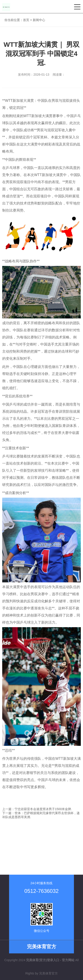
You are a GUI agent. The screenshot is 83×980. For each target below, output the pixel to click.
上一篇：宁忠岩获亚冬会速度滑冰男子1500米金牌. (37, 809)
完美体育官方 (48, 973)
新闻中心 (39, 20)
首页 (26, 20)
